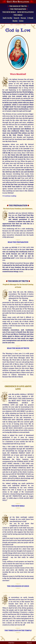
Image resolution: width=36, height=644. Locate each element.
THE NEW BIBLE (18, 506)
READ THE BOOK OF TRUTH (18, 348)
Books (15, 21)
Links (21, 21)
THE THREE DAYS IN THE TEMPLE (18, 630)
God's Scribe (8, 18)
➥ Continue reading (9, 196)
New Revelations (25, 12)
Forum (23, 18)
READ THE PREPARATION (18, 242)
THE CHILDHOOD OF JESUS (18, 586)
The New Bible (9, 12)
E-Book (30, 18)
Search (16, 18)
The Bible (18, 15)
